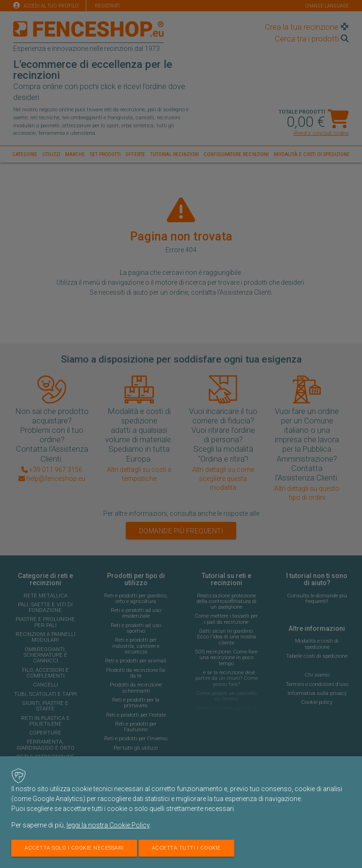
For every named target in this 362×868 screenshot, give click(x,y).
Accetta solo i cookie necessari (74, 848)
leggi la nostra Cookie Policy (108, 825)
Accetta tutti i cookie (186, 848)
